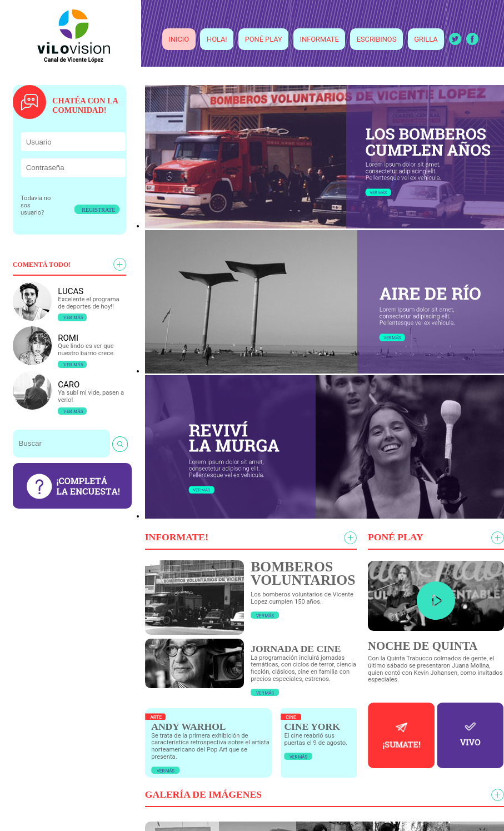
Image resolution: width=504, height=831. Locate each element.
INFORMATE (320, 39)
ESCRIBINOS (377, 39)
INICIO (179, 39)
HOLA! (217, 39)
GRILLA (426, 39)
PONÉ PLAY (264, 39)
